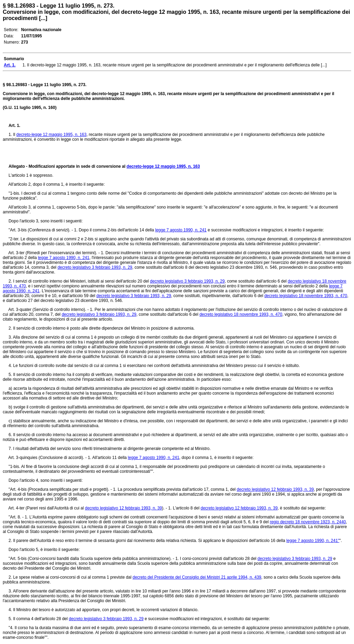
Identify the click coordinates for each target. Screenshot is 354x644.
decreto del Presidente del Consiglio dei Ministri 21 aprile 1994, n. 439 (197, 577)
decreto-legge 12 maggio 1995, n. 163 (51, 135)
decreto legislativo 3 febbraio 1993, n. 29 (95, 267)
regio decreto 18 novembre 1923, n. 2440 (308, 522)
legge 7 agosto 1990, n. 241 (181, 230)
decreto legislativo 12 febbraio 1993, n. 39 (275, 489)
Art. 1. (15, 126)
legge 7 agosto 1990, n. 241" (313, 541)
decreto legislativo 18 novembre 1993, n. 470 (306, 296)
